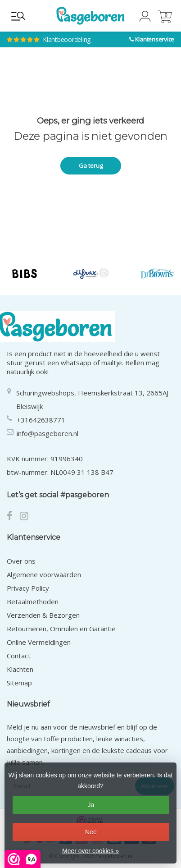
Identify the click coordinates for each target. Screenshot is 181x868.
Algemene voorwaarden (44, 574)
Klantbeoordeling (60, 32)
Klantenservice (155, 39)
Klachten (20, 669)
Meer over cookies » (90, 851)
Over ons (21, 561)
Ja (91, 805)
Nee (91, 832)
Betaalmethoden (33, 602)
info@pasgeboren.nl (48, 433)
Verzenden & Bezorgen (43, 615)
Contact (19, 656)
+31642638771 (41, 420)
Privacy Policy (28, 588)
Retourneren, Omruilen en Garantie (61, 629)
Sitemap (19, 683)
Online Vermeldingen (39, 642)
